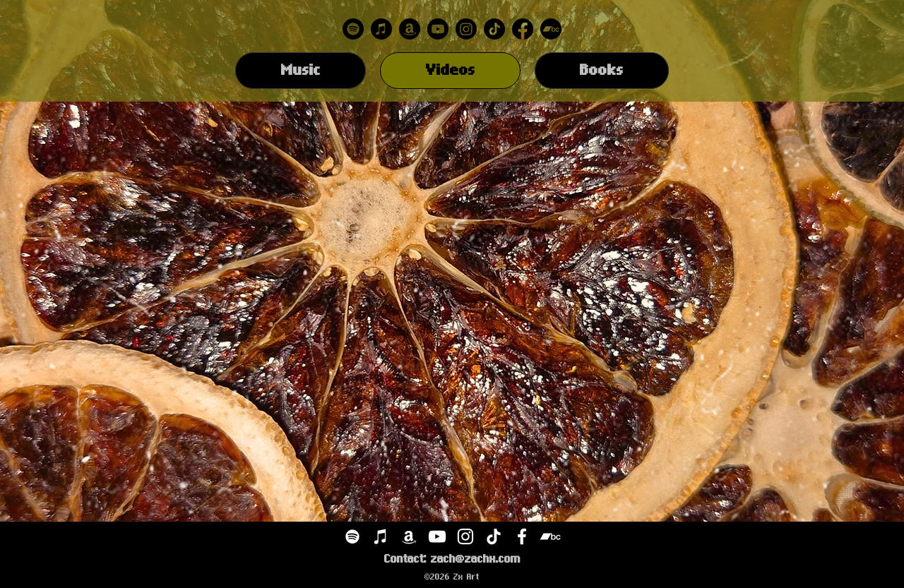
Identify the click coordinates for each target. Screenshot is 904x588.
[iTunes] (381, 536)
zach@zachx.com (476, 559)
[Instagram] (466, 29)
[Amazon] (410, 29)
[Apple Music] (381, 29)
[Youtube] (438, 29)
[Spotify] (353, 29)
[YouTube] (437, 536)
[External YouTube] (275, 204)
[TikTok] (494, 29)
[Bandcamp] (551, 29)
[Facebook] (523, 29)
